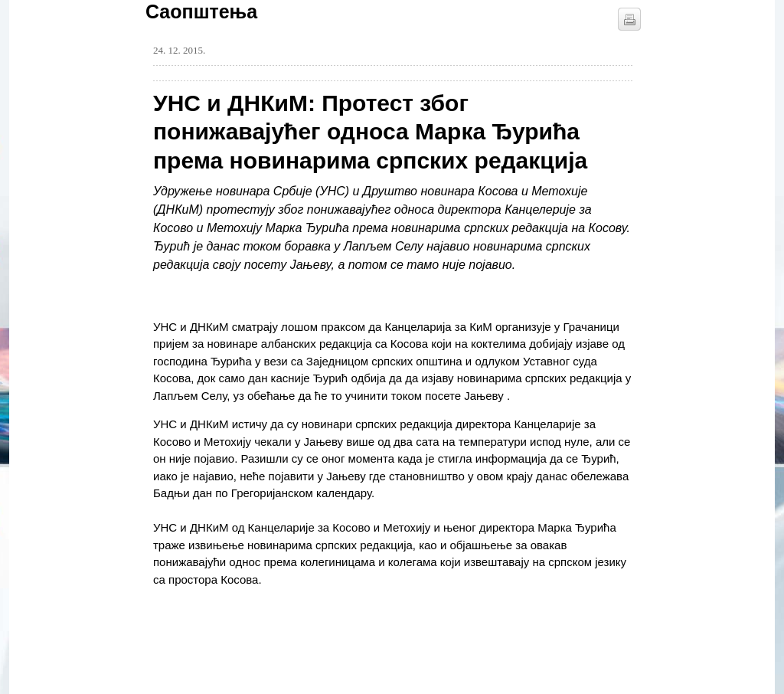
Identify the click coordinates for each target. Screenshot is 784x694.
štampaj (629, 19)
